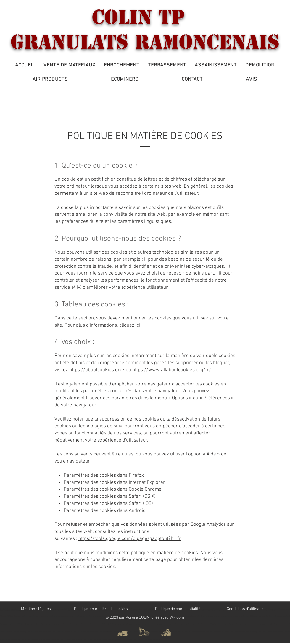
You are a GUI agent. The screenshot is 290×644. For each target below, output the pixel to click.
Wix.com (177, 618)
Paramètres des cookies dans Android (105, 511)
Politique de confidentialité (178, 609)
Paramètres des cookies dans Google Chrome (113, 489)
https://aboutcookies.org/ (97, 370)
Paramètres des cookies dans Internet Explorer (114, 483)
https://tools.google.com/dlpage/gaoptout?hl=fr (129, 539)
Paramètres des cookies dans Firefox (104, 476)
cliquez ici (130, 325)
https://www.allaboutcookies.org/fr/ (172, 370)
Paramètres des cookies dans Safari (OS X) (110, 497)
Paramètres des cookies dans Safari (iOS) (108, 504)
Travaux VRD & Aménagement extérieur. (26, 624)
